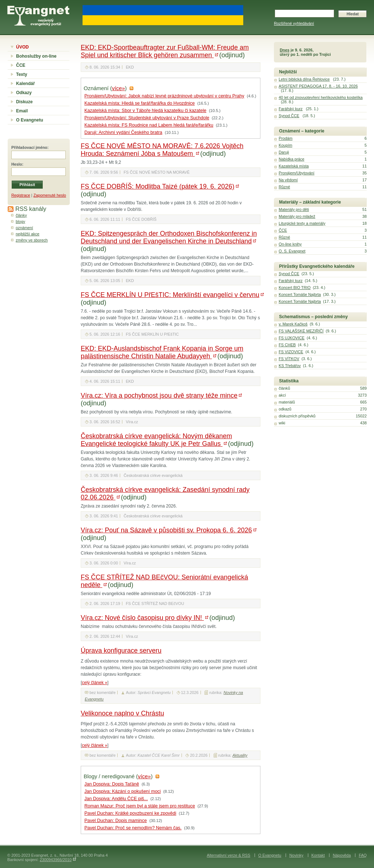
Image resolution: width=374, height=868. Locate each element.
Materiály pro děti (294, 209)
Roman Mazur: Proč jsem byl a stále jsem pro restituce (140, 806)
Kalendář (25, 84)
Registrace (21, 195)
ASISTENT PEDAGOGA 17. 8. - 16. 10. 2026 (318, 86)
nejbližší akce (28, 234)
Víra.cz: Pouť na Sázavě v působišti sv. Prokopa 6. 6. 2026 (166, 530)
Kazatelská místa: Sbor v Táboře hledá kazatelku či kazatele (145, 111)
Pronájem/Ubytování (297, 173)
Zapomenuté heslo (49, 195)
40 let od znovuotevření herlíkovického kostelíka (321, 97)
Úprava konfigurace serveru (121, 651)
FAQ (363, 855)
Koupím (285, 145)
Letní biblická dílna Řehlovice (304, 79)
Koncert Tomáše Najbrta (300, 294)
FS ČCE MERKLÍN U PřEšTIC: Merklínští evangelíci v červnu (170, 295)
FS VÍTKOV (289, 359)
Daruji (284, 152)
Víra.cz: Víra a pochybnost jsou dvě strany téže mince (159, 396)
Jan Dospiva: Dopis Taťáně (112, 784)
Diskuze (24, 102)
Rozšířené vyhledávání (294, 23)
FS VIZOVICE (291, 352)
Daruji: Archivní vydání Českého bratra (123, 132)
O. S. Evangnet (292, 251)
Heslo (17, 164)
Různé (284, 187)
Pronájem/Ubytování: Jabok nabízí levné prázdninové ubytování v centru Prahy (164, 96)
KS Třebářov (290, 366)
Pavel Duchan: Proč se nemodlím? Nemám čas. (133, 828)
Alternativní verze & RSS (228, 855)
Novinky (296, 855)
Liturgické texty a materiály (302, 223)
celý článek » (94, 683)
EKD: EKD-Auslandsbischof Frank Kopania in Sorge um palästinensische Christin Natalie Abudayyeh (162, 352)
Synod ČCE (289, 116)
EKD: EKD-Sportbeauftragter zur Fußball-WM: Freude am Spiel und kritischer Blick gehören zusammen (165, 51)
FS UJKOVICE (292, 338)
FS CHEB (287, 345)
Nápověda (342, 855)
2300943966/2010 (56, 860)
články (21, 215)
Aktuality (240, 755)
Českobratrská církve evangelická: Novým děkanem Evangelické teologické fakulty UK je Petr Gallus (156, 440)
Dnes (285, 50)
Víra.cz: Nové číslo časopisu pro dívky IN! (142, 618)
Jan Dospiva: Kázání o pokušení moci (123, 791)
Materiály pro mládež (297, 216)
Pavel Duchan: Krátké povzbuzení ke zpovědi (130, 813)
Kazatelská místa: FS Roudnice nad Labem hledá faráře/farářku (149, 125)
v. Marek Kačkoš (293, 324)
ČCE (21, 65)
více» (119, 88)
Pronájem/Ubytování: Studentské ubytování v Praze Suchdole (147, 118)
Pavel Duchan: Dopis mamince (116, 821)
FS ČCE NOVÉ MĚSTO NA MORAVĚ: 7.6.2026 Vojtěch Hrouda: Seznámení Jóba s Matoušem (162, 150)
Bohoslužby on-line (36, 56)
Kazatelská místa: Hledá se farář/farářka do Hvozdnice (140, 103)
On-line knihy (290, 244)
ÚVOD (22, 47)
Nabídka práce (291, 159)
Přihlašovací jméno (29, 147)
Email (22, 111)
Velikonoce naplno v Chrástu (122, 713)
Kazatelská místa (294, 166)
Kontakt (318, 855)
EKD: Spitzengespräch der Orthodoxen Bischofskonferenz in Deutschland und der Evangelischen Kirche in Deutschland (169, 237)
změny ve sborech (32, 240)
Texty (22, 74)
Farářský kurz (291, 109)
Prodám (286, 138)
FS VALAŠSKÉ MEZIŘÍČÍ (301, 331)
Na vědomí (288, 180)
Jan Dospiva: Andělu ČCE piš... (116, 799)
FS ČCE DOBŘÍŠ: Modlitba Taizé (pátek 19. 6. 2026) (158, 186)
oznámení (24, 228)
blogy (20, 221)
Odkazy (24, 93)
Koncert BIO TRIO (295, 288)
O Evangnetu (30, 120)
